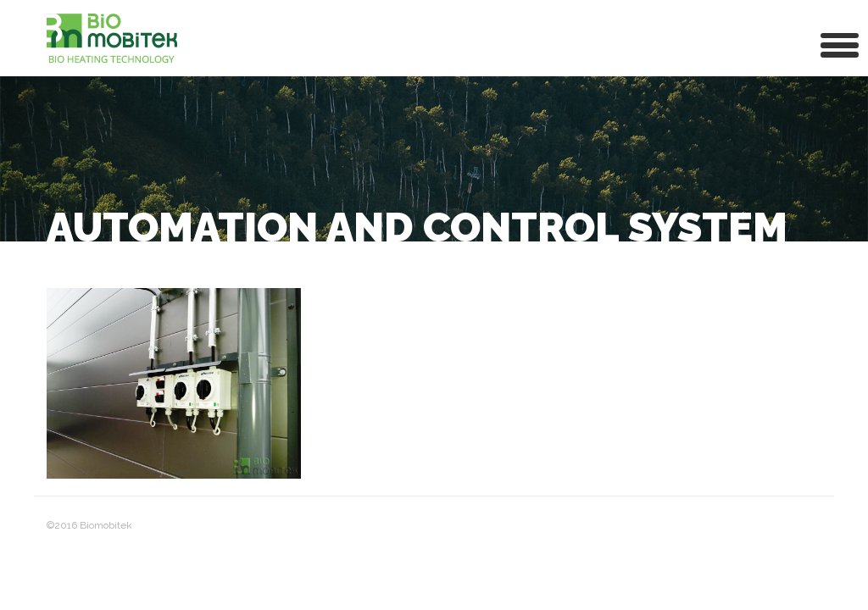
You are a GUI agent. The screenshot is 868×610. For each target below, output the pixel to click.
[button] (840, 44)
